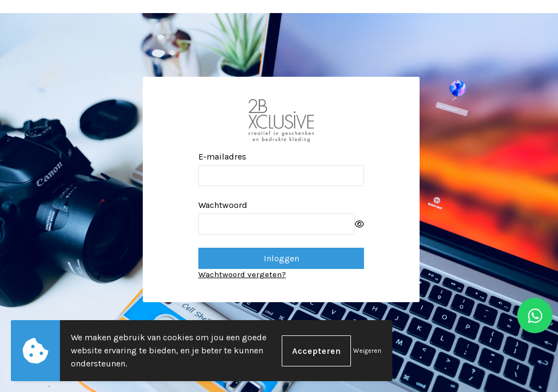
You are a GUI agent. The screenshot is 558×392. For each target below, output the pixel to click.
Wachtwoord (223, 205)
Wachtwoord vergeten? (242, 274)
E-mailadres (222, 157)
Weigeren (367, 351)
